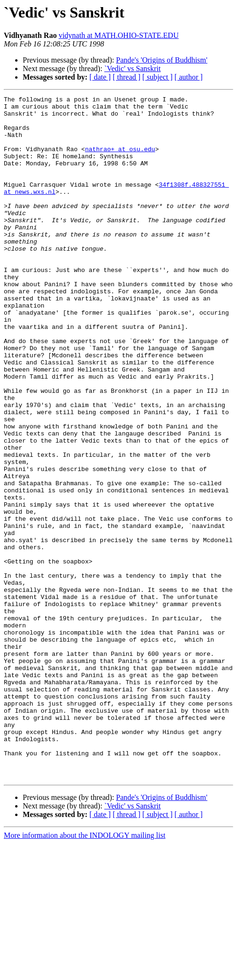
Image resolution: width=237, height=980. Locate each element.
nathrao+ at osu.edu (120, 160)
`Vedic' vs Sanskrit (132, 68)
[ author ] (189, 77)
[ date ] (100, 77)
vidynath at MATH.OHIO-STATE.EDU (119, 35)
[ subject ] (158, 77)
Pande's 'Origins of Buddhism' (162, 60)
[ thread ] (127, 77)
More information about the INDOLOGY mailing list (85, 972)
